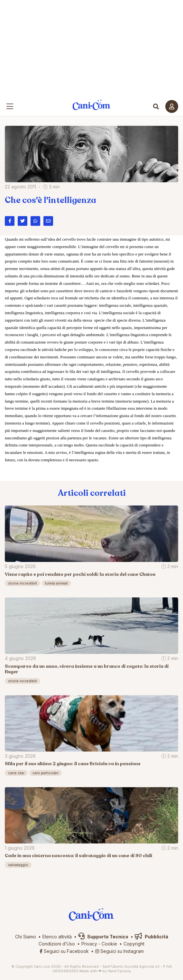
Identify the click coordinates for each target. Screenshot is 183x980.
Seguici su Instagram (119, 951)
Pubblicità (151, 937)
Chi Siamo (26, 937)
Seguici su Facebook (64, 951)
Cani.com (91, 105)
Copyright (134, 944)
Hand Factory (119, 971)
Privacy (89, 944)
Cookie (109, 944)
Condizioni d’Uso (57, 944)
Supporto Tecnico (103, 937)
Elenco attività (57, 937)
